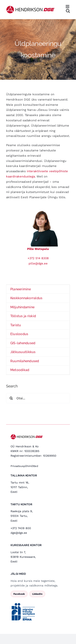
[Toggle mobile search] (68, 11)
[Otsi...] (38, 398)
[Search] (11, 398)
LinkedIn (37, 594)
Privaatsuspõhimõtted (24, 466)
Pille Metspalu (38, 249)
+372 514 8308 (38, 258)
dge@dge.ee (19, 533)
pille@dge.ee (38, 263)
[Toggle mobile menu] (68, 7)
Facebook (19, 594)
